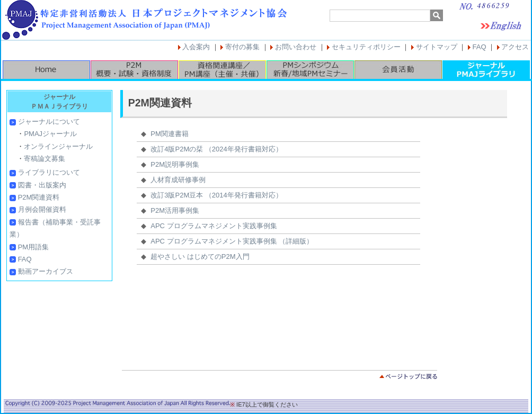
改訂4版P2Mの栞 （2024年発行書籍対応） (216, 149)
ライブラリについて (49, 172)
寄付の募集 (242, 47)
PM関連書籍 (170, 134)
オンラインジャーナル (58, 146)
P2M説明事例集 (175, 164)
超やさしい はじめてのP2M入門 (200, 256)
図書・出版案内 (42, 185)
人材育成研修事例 (178, 180)
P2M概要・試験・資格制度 (134, 70)
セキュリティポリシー (366, 47)
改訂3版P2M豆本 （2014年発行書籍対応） (216, 195)
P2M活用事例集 (175, 210)
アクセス (515, 47)
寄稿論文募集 (45, 159)
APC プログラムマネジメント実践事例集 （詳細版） (232, 241)
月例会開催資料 (42, 209)
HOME (46, 70)
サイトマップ (437, 47)
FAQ (480, 47)
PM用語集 (34, 247)
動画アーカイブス (46, 271)
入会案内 (196, 47)
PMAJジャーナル (50, 134)
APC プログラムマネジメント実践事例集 (214, 226)
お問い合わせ (296, 47)
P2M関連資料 (39, 197)
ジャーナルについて (49, 121)
